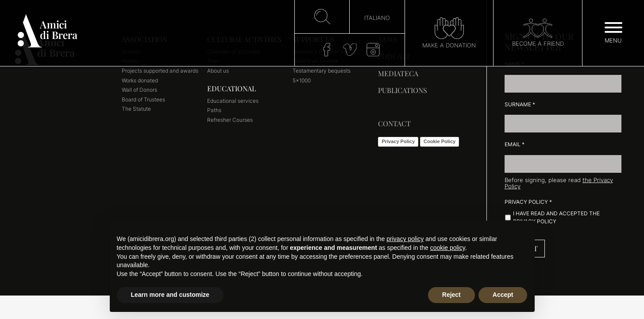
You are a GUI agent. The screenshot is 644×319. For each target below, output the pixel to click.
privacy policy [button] (405, 239)
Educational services (233, 101)
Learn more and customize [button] (170, 295)
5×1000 (302, 80)
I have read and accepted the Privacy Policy (556, 217)
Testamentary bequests (322, 71)
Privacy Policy (398, 141)
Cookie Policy (440, 141)
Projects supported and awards (160, 71)
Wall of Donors (139, 90)
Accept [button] (503, 295)
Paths (214, 110)
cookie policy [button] (448, 248)
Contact (394, 123)
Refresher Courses (230, 120)
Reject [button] (451, 295)
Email (515, 144)
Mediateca (398, 73)
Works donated (140, 80)
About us (218, 71)
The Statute (136, 109)
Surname (520, 104)
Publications (403, 90)
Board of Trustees (143, 99)
